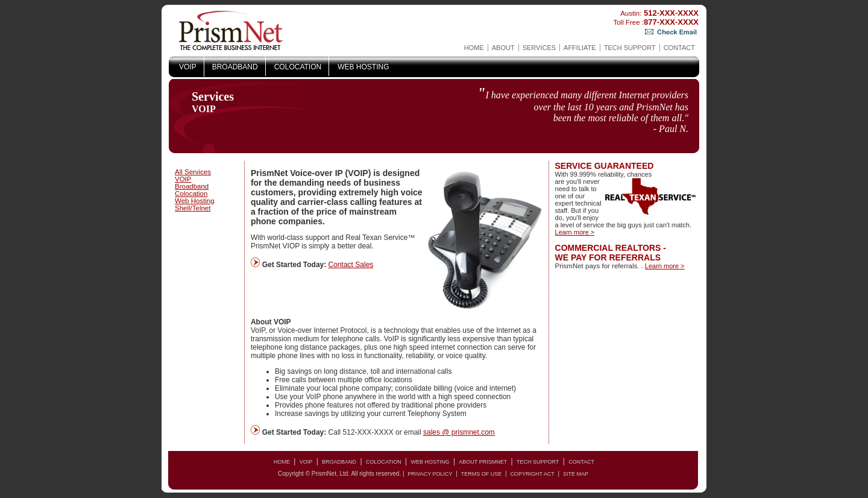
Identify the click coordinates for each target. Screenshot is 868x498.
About (503, 48)
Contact (679, 48)
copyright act (532, 474)
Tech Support (630, 48)
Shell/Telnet (193, 208)
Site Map (576, 474)
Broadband (235, 67)
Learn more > (575, 232)
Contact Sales (351, 265)
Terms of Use (482, 474)
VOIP (188, 67)
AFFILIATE (580, 48)
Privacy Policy (430, 474)
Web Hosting (363, 67)
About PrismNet (483, 462)
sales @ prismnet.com (459, 432)
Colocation (298, 67)
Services (539, 48)
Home (474, 48)
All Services (193, 172)
